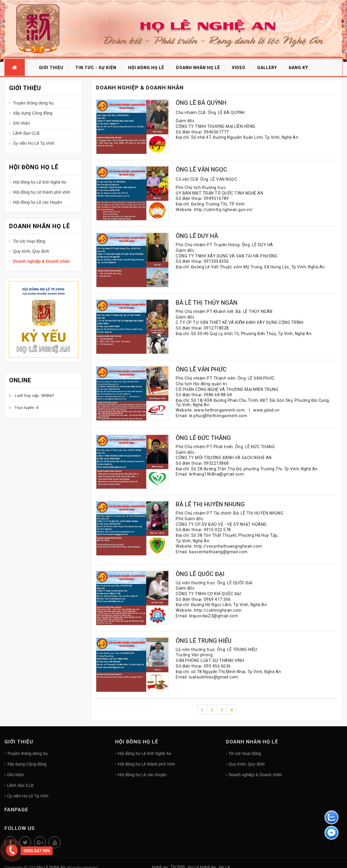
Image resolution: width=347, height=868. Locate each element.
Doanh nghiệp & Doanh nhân (41, 261)
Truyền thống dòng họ (33, 103)
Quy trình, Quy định (31, 251)
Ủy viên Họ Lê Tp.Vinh (34, 143)
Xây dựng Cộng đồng (33, 113)
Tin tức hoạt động (29, 241)
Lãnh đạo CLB (26, 133)
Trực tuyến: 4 (27, 408)
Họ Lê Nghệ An (43, 349)
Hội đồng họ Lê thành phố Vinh (42, 192)
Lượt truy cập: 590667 (35, 395)
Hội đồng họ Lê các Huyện (38, 202)
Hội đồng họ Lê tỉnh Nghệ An (40, 182)
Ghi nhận (21, 123)
